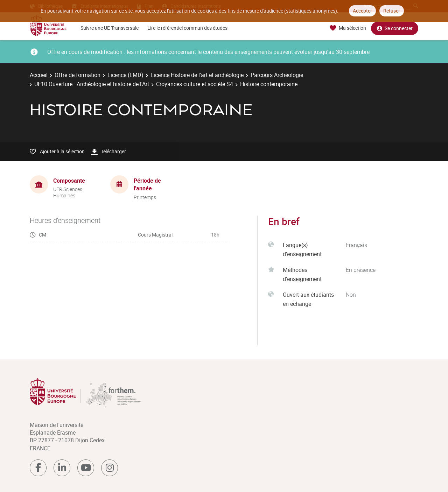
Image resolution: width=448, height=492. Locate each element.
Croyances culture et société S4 (195, 84)
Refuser (392, 11)
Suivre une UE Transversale (110, 28)
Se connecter (395, 28)
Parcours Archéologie (277, 75)
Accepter (362, 11)
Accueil (39, 75)
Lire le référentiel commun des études (187, 28)
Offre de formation (78, 75)
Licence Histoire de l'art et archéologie (197, 75)
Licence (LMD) (125, 75)
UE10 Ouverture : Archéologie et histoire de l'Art (92, 84)
